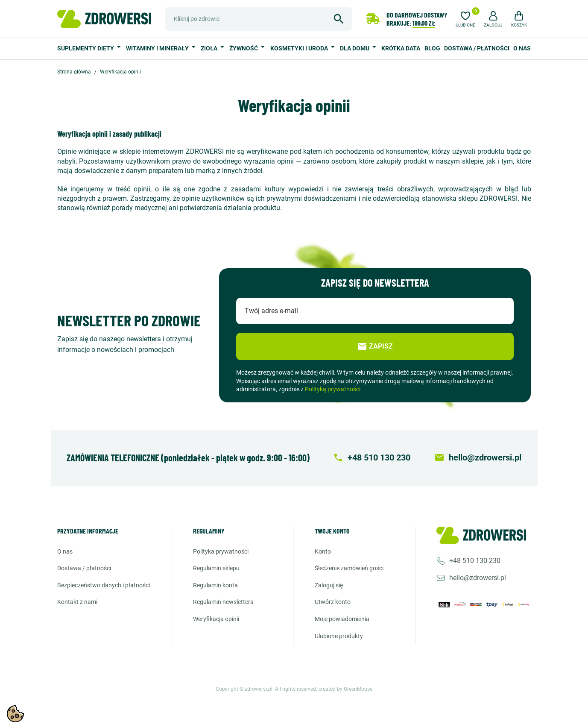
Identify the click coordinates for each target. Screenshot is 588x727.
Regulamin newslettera (223, 602)
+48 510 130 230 (475, 561)
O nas (522, 48)
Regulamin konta (215, 585)
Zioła (210, 48)
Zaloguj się (329, 585)
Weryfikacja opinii (216, 619)
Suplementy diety (86, 48)
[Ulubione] (465, 18)
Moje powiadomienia (342, 619)
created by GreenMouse (345, 689)
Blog (432, 48)
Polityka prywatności (221, 551)
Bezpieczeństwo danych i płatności (104, 585)
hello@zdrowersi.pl (478, 578)
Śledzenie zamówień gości (349, 568)
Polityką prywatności (333, 389)
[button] (493, 18)
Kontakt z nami (77, 602)
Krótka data (401, 48)
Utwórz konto (333, 602)
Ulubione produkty (339, 636)
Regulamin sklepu (216, 568)
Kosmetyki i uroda (300, 48)
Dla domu (355, 48)
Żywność (244, 48)
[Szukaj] (259, 19)
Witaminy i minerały (158, 48)
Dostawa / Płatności (477, 48)
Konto (323, 551)
